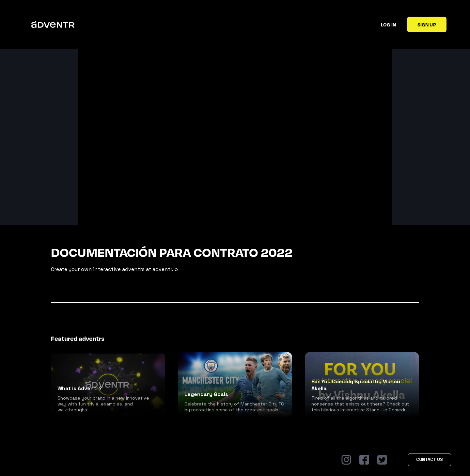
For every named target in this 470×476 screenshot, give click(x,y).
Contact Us (430, 460)
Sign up (427, 24)
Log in (389, 24)
